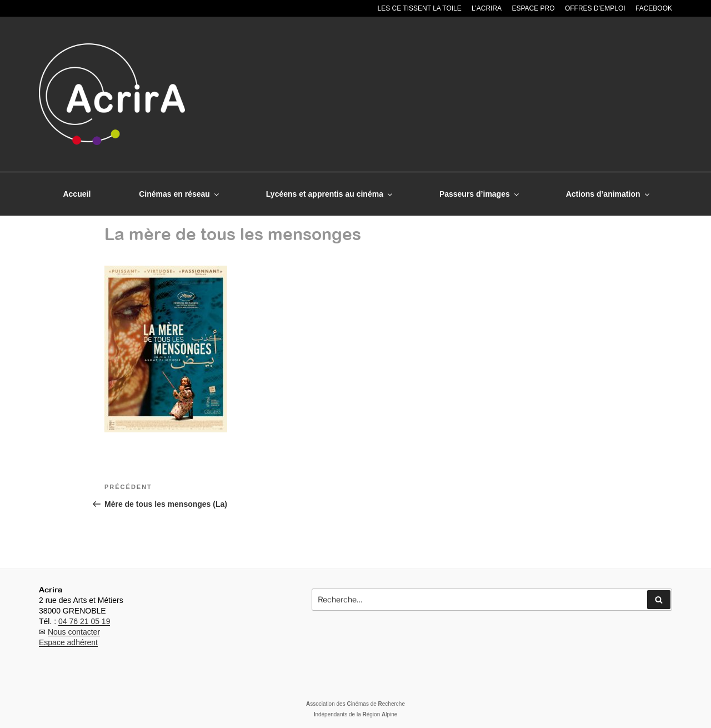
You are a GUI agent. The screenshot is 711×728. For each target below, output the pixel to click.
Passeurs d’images (480, 194)
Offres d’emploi (595, 8)
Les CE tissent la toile (420, 8)
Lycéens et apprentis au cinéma (330, 194)
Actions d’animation (609, 194)
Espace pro (533, 8)
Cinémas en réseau (180, 194)
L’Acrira (487, 8)
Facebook (654, 8)
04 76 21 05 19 (84, 621)
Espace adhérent (68, 642)
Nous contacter (74, 632)
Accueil (77, 194)
